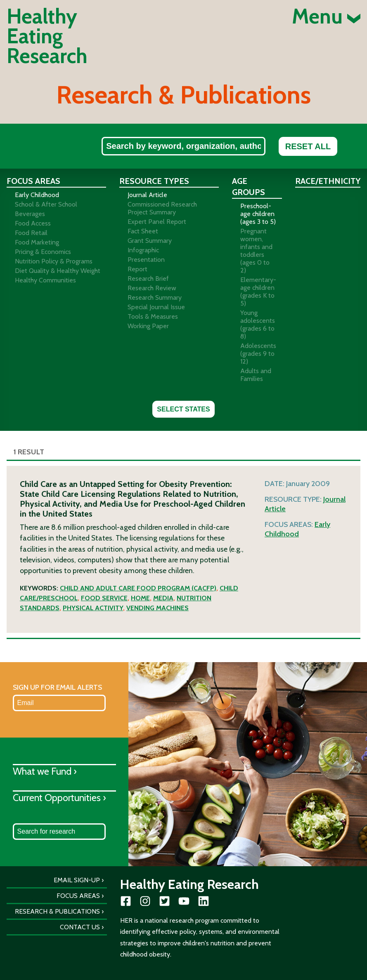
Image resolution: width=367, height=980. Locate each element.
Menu (326, 16)
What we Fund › (45, 771)
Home (140, 598)
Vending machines (157, 608)
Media (163, 598)
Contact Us (80, 927)
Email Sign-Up (77, 880)
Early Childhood (297, 529)
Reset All (308, 146)
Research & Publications (57, 911)
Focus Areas (78, 896)
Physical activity (93, 608)
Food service (104, 598)
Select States (183, 409)
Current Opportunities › (59, 798)
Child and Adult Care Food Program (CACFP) (138, 588)
